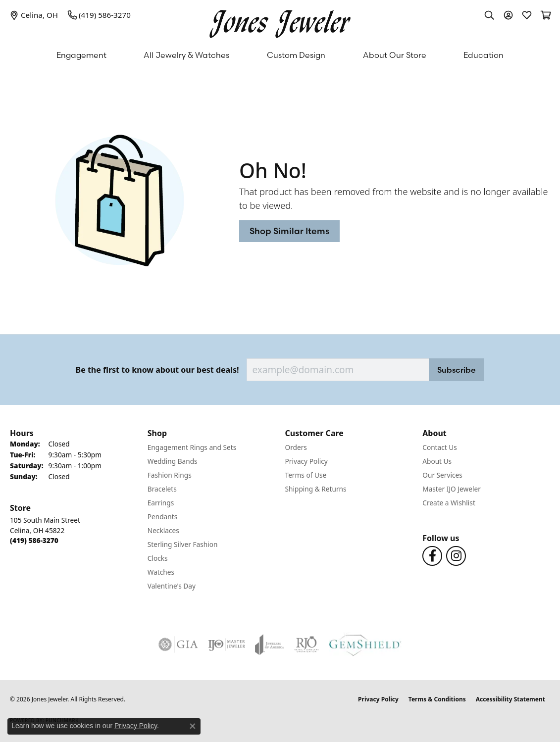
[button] (489, 15)
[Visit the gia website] (178, 644)
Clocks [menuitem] (158, 558)
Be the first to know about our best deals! (157, 370)
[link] (34, 15)
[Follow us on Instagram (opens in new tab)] (456, 556)
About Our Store (395, 55)
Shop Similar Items (289, 231)
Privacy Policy (306, 461)
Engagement (81, 55)
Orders (296, 447)
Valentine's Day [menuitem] (172, 586)
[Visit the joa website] (269, 644)
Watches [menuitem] (161, 572)
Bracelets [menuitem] (162, 489)
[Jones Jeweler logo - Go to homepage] (280, 22)
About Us (437, 461)
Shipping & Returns (316, 489)
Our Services (442, 475)
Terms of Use (306, 475)
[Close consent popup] (193, 726)
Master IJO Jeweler (452, 489)
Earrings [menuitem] (161, 503)
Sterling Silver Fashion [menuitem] (183, 544)
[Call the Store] (34, 540)
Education (484, 55)
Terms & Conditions (437, 699)
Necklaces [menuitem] (163, 530)
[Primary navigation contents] (280, 55)
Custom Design (296, 55)
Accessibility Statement (510, 699)
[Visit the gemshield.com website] (365, 644)
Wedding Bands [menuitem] (173, 461)
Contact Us (440, 447)
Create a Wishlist (449, 503)
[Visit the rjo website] (306, 644)
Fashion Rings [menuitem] (170, 475)
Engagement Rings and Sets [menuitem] (192, 447)
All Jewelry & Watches (186, 55)
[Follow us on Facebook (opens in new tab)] (432, 556)
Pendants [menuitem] (162, 517)
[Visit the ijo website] (227, 644)
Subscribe (457, 370)
